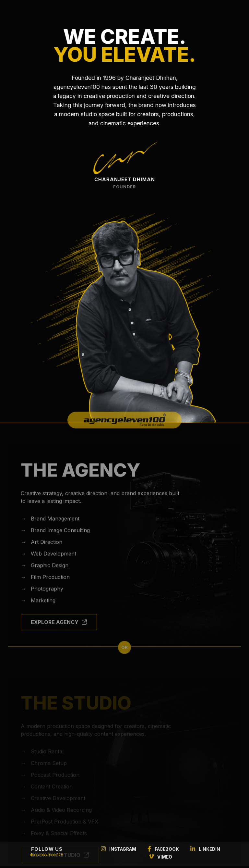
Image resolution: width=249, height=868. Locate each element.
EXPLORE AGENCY (59, 630)
